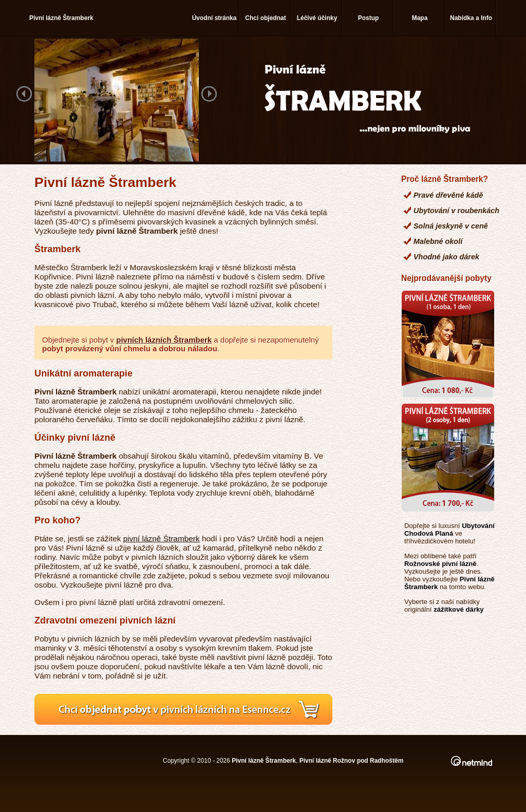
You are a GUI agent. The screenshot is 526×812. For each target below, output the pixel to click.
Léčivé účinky (317, 18)
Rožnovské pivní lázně (440, 564)
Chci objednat (265, 18)
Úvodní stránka (214, 18)
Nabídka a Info (471, 18)
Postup (369, 18)
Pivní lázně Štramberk (264, 761)
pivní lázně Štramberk (162, 539)
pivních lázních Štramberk (164, 340)
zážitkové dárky (459, 609)
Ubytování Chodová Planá (449, 530)
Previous (24, 95)
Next (209, 95)
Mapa (420, 18)
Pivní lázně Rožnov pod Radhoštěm (352, 761)
